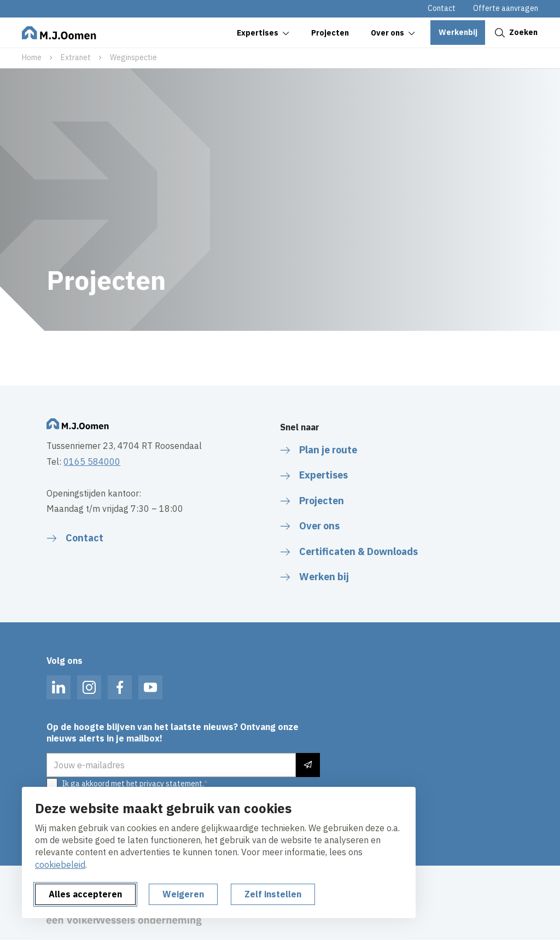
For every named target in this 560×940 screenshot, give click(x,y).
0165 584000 (92, 462)
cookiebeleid (60, 865)
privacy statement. (172, 784)
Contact (442, 8)
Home (32, 57)
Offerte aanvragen (506, 8)
